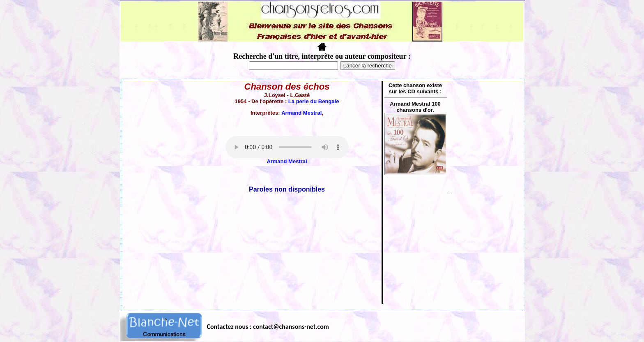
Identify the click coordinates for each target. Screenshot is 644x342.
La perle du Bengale (314, 101)
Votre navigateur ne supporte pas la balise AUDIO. (287, 147)
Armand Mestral (301, 113)
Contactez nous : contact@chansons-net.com (268, 327)
